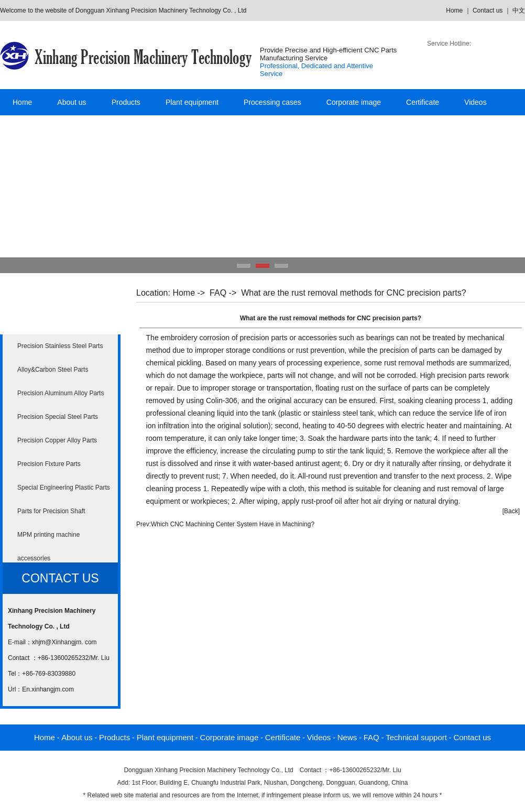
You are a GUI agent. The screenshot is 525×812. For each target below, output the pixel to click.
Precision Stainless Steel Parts (60, 346)
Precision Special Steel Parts (58, 417)
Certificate (423, 102)
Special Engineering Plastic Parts (64, 488)
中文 (519, 10)
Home (454, 10)
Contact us (488, 10)
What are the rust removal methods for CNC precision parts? (354, 293)
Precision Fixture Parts (49, 464)
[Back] (511, 511)
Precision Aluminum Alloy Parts (61, 393)
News (347, 737)
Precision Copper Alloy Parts (57, 440)
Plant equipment (192, 102)
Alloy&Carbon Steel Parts (53, 370)
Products (126, 102)
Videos (475, 102)
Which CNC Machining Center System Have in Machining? (233, 524)
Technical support (416, 737)
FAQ (218, 293)
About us (72, 102)
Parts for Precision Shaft (51, 511)
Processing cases (272, 102)
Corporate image (354, 102)
